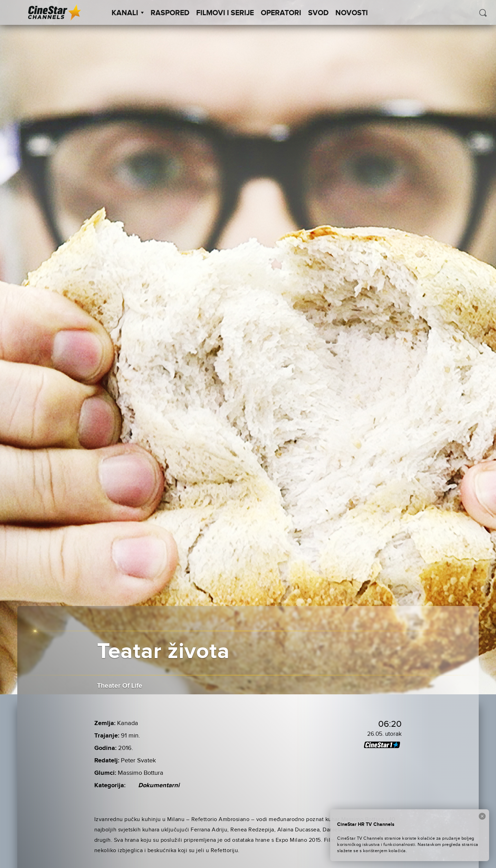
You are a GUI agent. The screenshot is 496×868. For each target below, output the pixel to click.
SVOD (318, 13)
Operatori (281, 13)
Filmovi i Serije (225, 13)
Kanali (128, 13)
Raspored (170, 13)
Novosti (352, 13)
